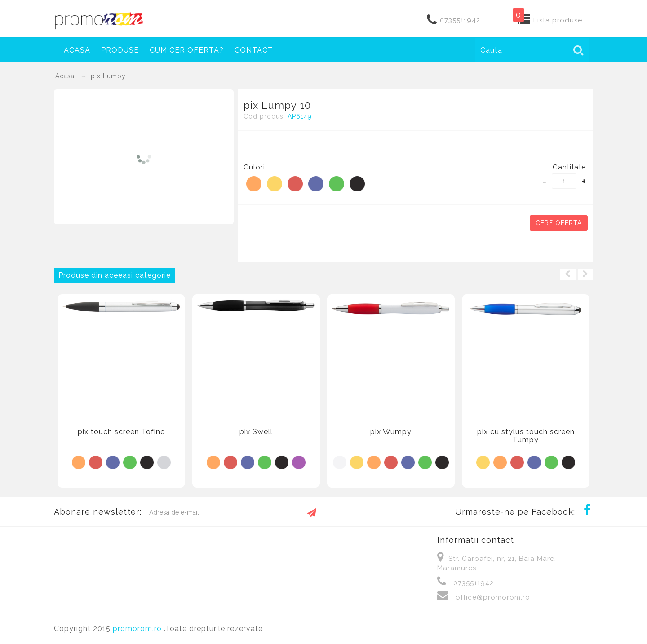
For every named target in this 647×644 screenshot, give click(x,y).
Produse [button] (120, 50)
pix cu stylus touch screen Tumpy (526, 436)
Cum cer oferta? (187, 50)
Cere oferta (559, 223)
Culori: (255, 167)
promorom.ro (138, 628)
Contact (254, 50)
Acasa (77, 50)
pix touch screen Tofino (122, 432)
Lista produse (558, 20)
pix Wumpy (391, 432)
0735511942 (460, 20)
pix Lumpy (108, 76)
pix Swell (256, 432)
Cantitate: (570, 167)
